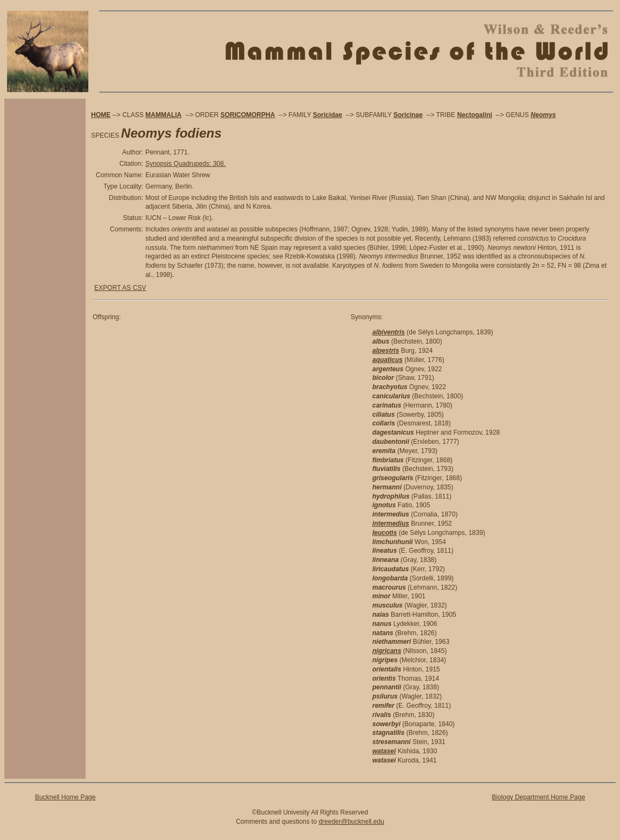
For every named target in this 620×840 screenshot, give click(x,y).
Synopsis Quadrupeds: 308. (185, 164)
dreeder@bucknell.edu (351, 822)
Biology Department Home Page (538, 797)
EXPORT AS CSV (120, 288)
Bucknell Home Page (65, 797)
